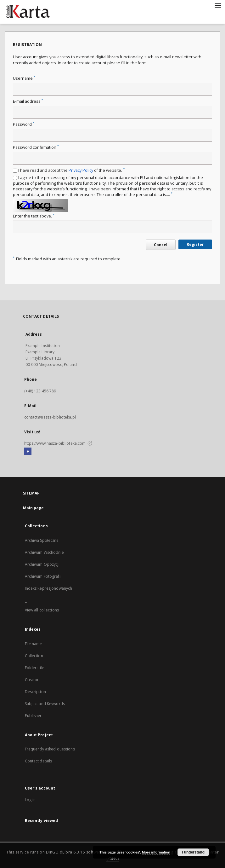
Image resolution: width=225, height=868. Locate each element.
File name (34, 644)
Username (24, 78)
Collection (34, 656)
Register (195, 244)
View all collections (42, 610)
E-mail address (28, 101)
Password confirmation (36, 147)
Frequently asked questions (50, 749)
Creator (32, 680)
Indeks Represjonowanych (49, 588)
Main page (34, 508)
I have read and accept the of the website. (71, 170)
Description (35, 692)
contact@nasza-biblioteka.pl (50, 417)
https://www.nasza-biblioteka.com (59, 443)
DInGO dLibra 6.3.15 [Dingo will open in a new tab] (66, 852)
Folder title (35, 668)
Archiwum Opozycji (42, 564)
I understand (193, 852)
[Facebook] (28, 452)
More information (156, 852)
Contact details (39, 761)
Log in (30, 800)
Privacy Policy (81, 170)
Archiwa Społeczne (42, 540)
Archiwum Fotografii (43, 576)
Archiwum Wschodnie (44, 552)
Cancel (161, 245)
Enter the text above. (34, 216)
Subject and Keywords (45, 704)
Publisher (33, 716)
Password (24, 124)
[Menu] (218, 5)
